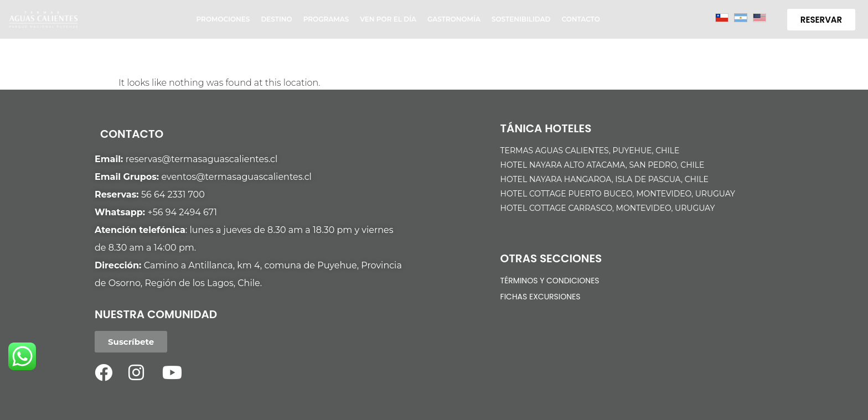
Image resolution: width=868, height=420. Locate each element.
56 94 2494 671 (185, 212)
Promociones (223, 19)
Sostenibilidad (521, 19)
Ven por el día (388, 19)
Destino (276, 19)
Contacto (580, 19)
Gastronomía (454, 19)
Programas (326, 19)
